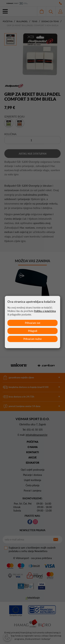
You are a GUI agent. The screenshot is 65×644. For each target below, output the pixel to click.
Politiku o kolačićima (45, 311)
